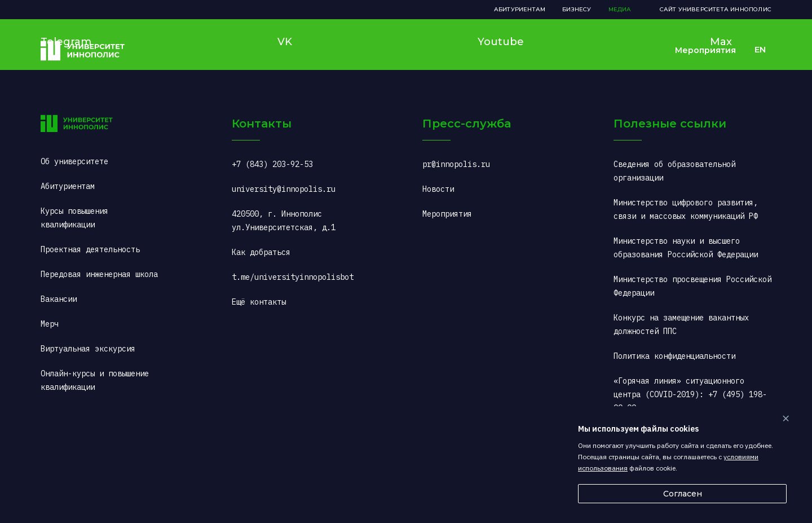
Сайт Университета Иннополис (716, 9)
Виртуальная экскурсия (88, 349)
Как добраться (261, 252)
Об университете (74, 161)
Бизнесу (577, 9)
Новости (438, 189)
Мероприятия (705, 50)
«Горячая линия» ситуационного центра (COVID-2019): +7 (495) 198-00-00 (690, 394)
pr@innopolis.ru (456, 164)
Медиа (620, 9)
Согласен (683, 494)
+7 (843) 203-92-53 (272, 164)
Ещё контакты (259, 302)
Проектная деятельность (90, 249)
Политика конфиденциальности (674, 356)
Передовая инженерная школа (99, 274)
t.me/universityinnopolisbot (293, 277)
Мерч (50, 324)
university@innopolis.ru (284, 189)
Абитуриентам (520, 9)
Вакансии (59, 299)
